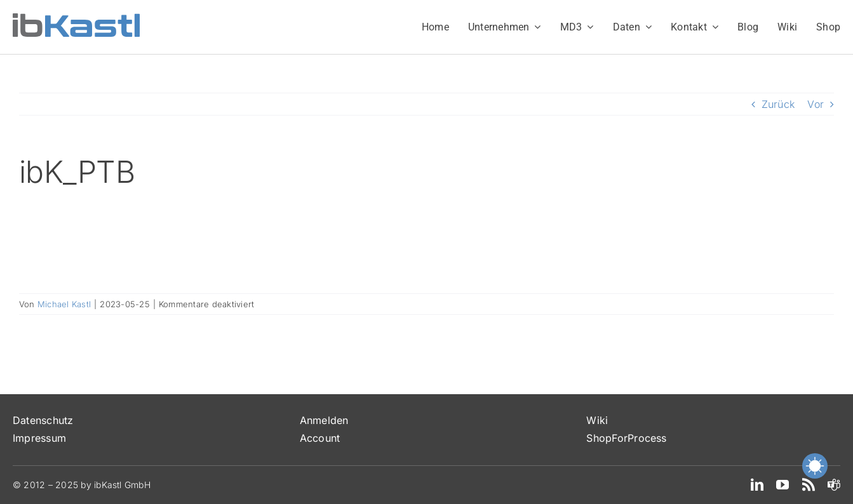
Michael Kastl (64, 304)
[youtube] (782, 485)
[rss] (809, 485)
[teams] (834, 485)
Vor (816, 104)
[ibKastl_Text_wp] (76, 18)
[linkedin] (757, 485)
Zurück (778, 104)
